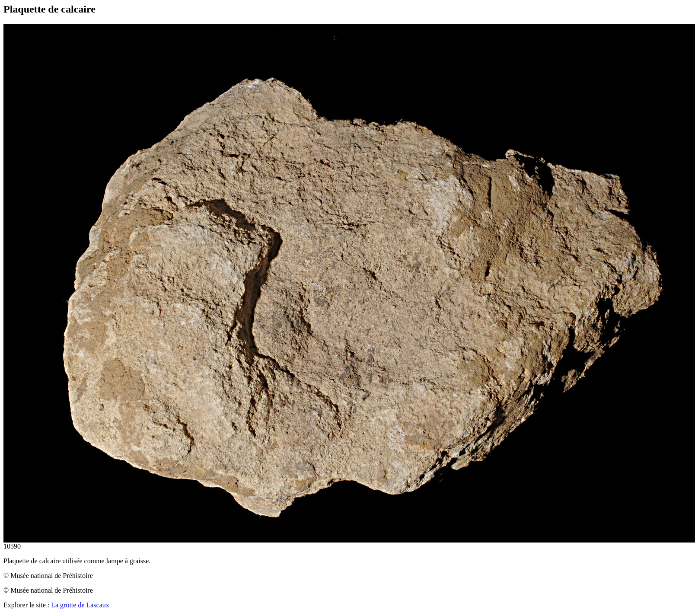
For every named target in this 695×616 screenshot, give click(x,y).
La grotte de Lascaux (80, 605)
